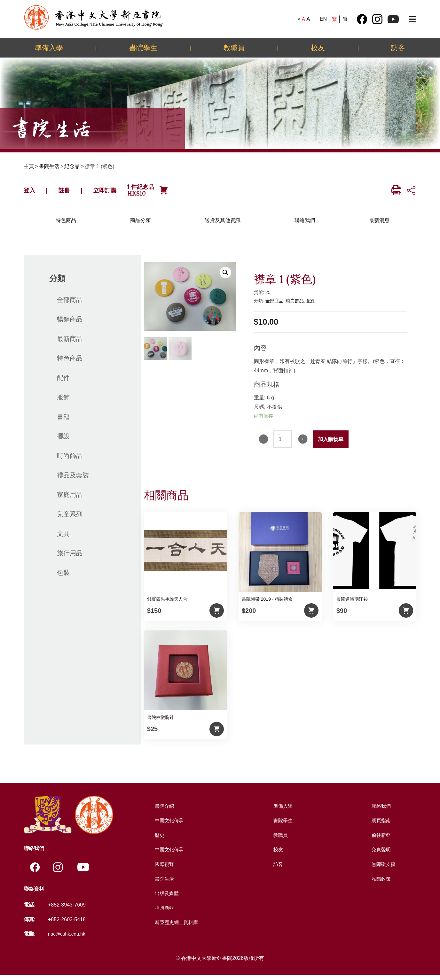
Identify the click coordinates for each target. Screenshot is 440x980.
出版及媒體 (166, 898)
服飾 (63, 402)
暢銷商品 (70, 324)
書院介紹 (164, 810)
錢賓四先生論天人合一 (169, 604)
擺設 (63, 441)
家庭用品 (70, 499)
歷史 (159, 840)
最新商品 (70, 343)
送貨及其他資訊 (223, 225)
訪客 (398, 48)
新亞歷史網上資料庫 (177, 927)
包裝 (63, 577)
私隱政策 (381, 883)
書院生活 (49, 166)
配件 (63, 382)
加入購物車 (331, 444)
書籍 (63, 421)
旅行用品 (70, 558)
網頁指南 (381, 825)
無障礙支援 (383, 869)
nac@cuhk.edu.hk (68, 939)
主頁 (29, 166)
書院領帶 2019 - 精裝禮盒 (267, 604)
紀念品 (72, 166)
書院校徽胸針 (161, 722)
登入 (32, 192)
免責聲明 (381, 854)
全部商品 (70, 304)
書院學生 (143, 48)
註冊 (71, 192)
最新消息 (379, 225)
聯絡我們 (305, 225)
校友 (318, 48)
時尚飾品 (70, 460)
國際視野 (164, 869)
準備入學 (49, 48)
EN (323, 19)
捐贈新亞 (164, 912)
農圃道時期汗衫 (352, 604)
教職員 (234, 48)
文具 (63, 538)
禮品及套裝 (73, 480)
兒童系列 (70, 519)
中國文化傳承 (169, 825)
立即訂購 (118, 192)
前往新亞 (381, 840)
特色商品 (66, 225)
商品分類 (140, 225)
